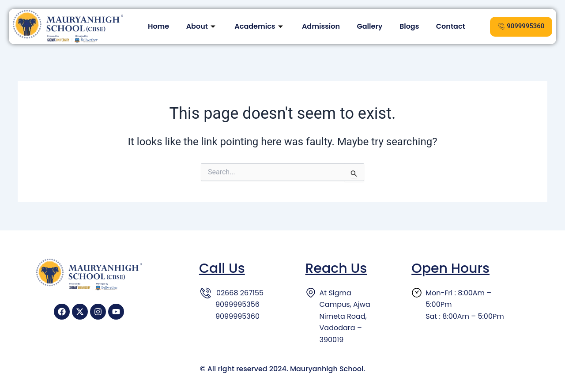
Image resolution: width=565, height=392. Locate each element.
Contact (453, 26)
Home (156, 26)
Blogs (411, 26)
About (200, 26)
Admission (321, 26)
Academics (259, 26)
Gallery (370, 26)
